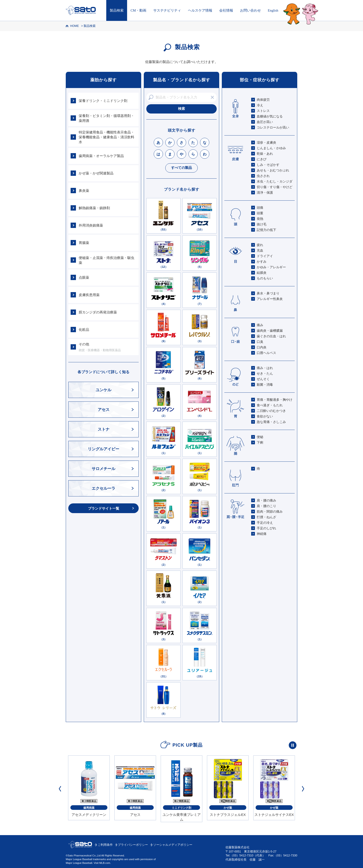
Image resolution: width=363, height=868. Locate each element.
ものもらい (265, 278)
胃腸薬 (84, 243)
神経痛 (262, 534)
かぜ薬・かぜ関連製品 (96, 173)
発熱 (260, 219)
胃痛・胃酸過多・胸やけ (275, 400)
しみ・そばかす (268, 165)
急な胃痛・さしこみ (271, 422)
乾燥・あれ (265, 154)
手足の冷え (265, 523)
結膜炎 (262, 273)
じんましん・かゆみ (271, 148)
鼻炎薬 (84, 191)
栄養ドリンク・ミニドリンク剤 (103, 101)
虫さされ (263, 176)
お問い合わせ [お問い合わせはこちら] (250, 10)
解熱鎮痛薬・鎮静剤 (94, 208)
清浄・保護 (265, 193)
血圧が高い (265, 122)
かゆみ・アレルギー (271, 267)
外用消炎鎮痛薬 (91, 225)
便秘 (260, 437)
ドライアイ (265, 256)
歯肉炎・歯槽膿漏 (270, 331)
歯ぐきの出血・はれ (271, 336)
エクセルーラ (103, 488)
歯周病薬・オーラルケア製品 (101, 156)
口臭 (260, 342)
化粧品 (84, 330)
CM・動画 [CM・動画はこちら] (138, 10)
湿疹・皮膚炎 (266, 142)
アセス (104, 410)
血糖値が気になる (270, 116)
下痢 (260, 442)
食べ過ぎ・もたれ (270, 405)
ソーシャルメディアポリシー (173, 845)
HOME (75, 26)
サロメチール (103, 469)
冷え (260, 105)
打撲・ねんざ (266, 517)
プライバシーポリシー (133, 845)
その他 (108, 347)
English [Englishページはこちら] (273, 10)
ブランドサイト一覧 (104, 508)
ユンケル (103, 390)
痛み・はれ (265, 368)
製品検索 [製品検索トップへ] (117, 10)
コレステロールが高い (273, 127)
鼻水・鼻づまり (268, 293)
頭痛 (260, 208)
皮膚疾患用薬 (89, 295)
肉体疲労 (263, 100)
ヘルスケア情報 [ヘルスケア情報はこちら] (200, 10)
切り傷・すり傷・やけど (275, 187)
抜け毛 (262, 224)
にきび (262, 159)
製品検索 (90, 26)
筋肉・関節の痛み (270, 511)
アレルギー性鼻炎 (270, 299)
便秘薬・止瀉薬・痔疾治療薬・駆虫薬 (106, 260)
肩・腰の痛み (266, 500)
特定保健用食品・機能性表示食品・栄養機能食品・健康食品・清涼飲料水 (106, 137)
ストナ (104, 429)
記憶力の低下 (266, 230)
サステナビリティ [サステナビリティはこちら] (167, 10)
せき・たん (265, 373)
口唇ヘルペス (266, 353)
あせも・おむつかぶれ (273, 170)
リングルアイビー (103, 449)
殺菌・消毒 (265, 385)
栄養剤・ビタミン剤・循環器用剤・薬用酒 (106, 118)
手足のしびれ (266, 528)
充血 (260, 250)
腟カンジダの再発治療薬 (98, 312)
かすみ (262, 262)
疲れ (260, 245)
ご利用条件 (105, 845)
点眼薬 (84, 277)
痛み (260, 325)
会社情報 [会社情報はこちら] (226, 10)
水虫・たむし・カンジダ (275, 181)
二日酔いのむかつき (271, 411)
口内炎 (262, 347)
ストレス (263, 111)
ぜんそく (263, 379)
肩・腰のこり (266, 506)
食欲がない (265, 416)
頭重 (260, 213)
